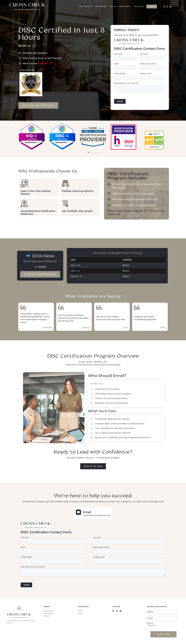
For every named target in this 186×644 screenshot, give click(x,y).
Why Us (47, 616)
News (80, 611)
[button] (87, 152)
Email (87, 512)
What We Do (49, 611)
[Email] (78, 512)
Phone (151, 624)
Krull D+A (15, 623)
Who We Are (49, 613)
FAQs (80, 613)
